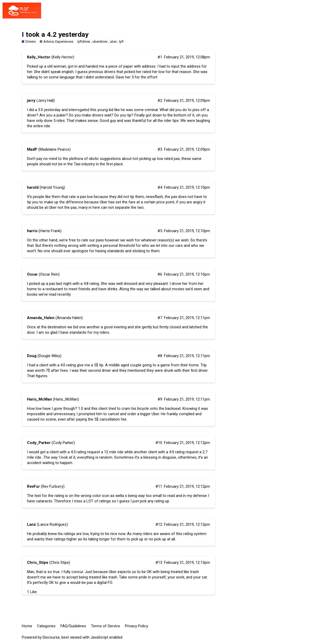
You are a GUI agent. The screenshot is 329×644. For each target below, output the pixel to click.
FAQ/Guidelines (73, 626)
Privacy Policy (136, 626)
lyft (121, 42)
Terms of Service (106, 626)
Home (27, 626)
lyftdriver (84, 42)
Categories (46, 626)
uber (113, 42)
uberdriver (100, 42)
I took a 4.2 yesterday (55, 34)
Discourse (51, 637)
